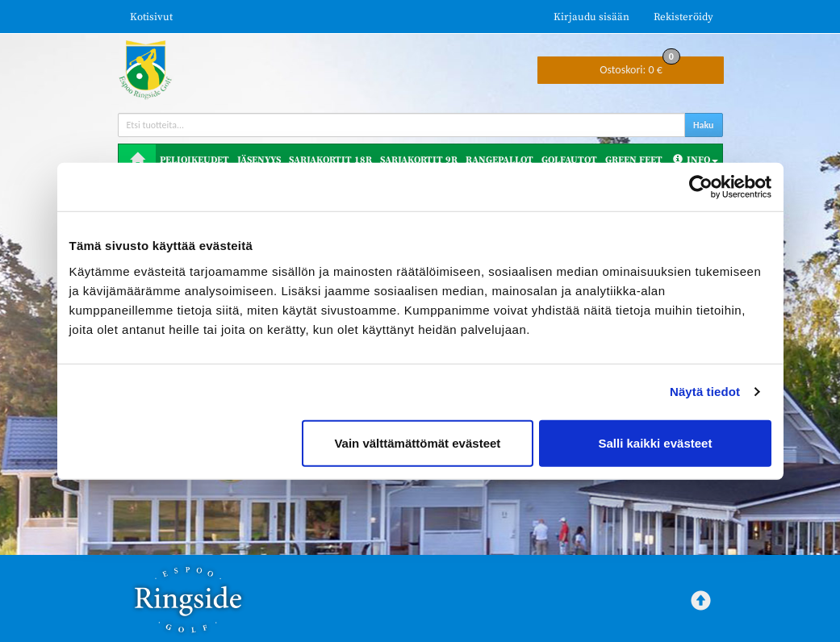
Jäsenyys (259, 160)
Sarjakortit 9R (419, 160)
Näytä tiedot (705, 392)
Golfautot (569, 160)
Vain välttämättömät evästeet (417, 442)
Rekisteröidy (683, 17)
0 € (640, 67)
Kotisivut (151, 17)
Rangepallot (499, 160)
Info (696, 160)
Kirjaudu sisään (591, 17)
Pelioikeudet (194, 160)
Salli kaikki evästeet (655, 442)
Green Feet (634, 160)
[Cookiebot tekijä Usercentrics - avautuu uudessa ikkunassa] (701, 187)
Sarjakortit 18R (330, 160)
